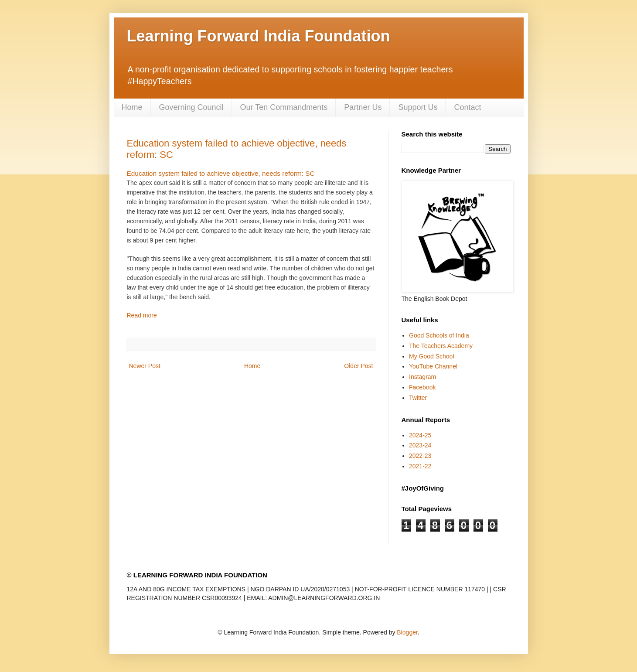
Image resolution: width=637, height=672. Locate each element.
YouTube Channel (433, 366)
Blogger (407, 632)
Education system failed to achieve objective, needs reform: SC (221, 173)
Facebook (422, 387)
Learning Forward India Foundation (259, 36)
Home (132, 107)
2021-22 (420, 466)
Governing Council (191, 107)
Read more (142, 315)
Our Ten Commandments (284, 107)
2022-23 (420, 456)
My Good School (432, 356)
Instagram (422, 377)
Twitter (418, 398)
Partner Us (363, 107)
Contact (467, 107)
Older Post (358, 366)
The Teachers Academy (441, 346)
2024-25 (420, 435)
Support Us (418, 107)
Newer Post (145, 366)
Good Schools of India (439, 335)
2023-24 (420, 445)
